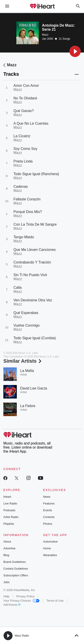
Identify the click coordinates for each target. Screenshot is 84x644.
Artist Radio (11, 517)
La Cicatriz (22, 136)
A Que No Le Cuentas (31, 123)
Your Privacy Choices (21, 601)
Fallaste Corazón (27, 199)
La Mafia (27, 371)
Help (6, 596)
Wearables (50, 555)
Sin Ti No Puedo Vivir (30, 275)
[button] (75, 51)
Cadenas (21, 187)
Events (48, 510)
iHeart (7, 497)
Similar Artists (23, 361)
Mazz (45, 35)
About (7, 542)
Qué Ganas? (24, 111)
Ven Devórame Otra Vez (33, 300)
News (47, 497)
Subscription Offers (16, 575)
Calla (17, 288)
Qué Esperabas (26, 313)
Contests (49, 517)
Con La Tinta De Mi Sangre (35, 224)
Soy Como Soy (25, 149)
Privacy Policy (25, 596)
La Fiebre (28, 406)
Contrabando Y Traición (32, 262)
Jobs (6, 582)
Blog (6, 555)
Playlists (9, 524)
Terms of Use (55, 601)
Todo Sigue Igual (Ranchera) (36, 174)
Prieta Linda (23, 161)
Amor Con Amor (26, 86)
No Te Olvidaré (25, 98)
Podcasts (9, 510)
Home (47, 548)
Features (49, 503)
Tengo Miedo (24, 237)
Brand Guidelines (15, 562)
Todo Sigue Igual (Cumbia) (35, 338)
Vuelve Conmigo (27, 325)
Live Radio (10, 503)
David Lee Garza (34, 388)
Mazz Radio (22, 636)
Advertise (9, 548)
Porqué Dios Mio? (28, 212)
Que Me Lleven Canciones (35, 250)
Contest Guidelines (16, 569)
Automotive (51, 542)
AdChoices (12, 605)
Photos (48, 524)
